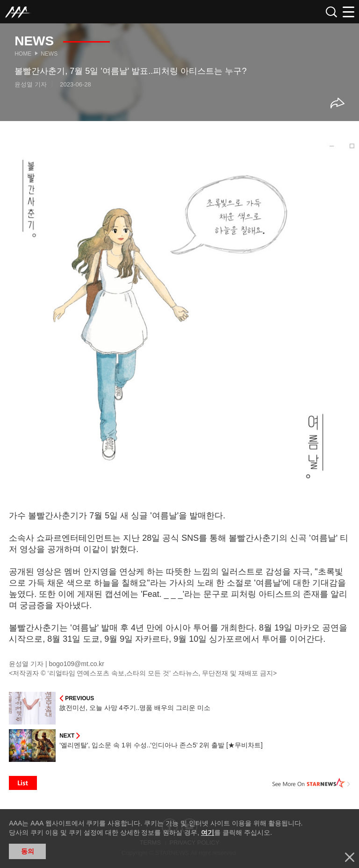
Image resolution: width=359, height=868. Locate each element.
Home (23, 54)
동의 (28, 851)
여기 (208, 832)
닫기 (350, 857)
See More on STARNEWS (311, 783)
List (23, 783)
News (49, 54)
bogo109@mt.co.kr (77, 664)
